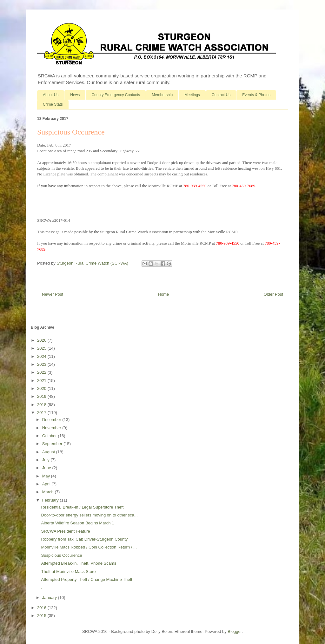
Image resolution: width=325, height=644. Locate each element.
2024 (42, 356)
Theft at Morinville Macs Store (68, 572)
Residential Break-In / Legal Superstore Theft (82, 507)
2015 (42, 616)
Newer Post (53, 294)
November (52, 428)
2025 (42, 348)
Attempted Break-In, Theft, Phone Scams (79, 563)
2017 (42, 413)
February (51, 500)
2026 (42, 340)
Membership (162, 95)
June (47, 468)
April (47, 484)
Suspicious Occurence (61, 555)
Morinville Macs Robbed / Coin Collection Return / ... (89, 547)
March (49, 492)
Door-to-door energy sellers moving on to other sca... (89, 515)
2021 (42, 381)
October (50, 436)
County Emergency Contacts (116, 95)
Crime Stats (53, 104)
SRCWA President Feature (65, 531)
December (52, 420)
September (53, 444)
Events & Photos (256, 95)
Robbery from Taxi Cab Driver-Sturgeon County (84, 539)
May (47, 476)
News (75, 95)
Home (164, 294)
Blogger (235, 631)
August (49, 452)
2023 (42, 364)
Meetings (192, 95)
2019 (42, 396)
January (50, 598)
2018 (42, 405)
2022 (42, 372)
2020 (42, 388)
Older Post (273, 294)
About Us (51, 95)
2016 (42, 608)
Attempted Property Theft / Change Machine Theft (86, 579)
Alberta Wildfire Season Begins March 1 (77, 523)
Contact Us (221, 95)
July (46, 460)
